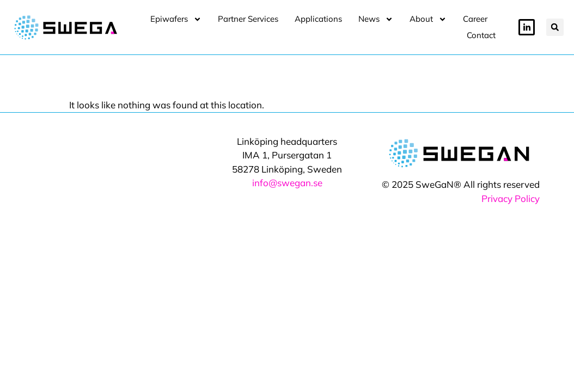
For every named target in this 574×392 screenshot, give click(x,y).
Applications (318, 19)
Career (475, 19)
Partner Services (248, 19)
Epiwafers (176, 19)
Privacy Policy (511, 187)
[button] (555, 27)
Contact (481, 35)
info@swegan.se (287, 171)
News (376, 19)
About (428, 19)
